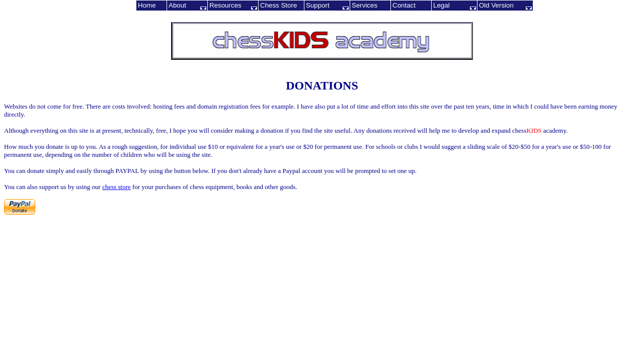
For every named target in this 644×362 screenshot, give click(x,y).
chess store (116, 187)
